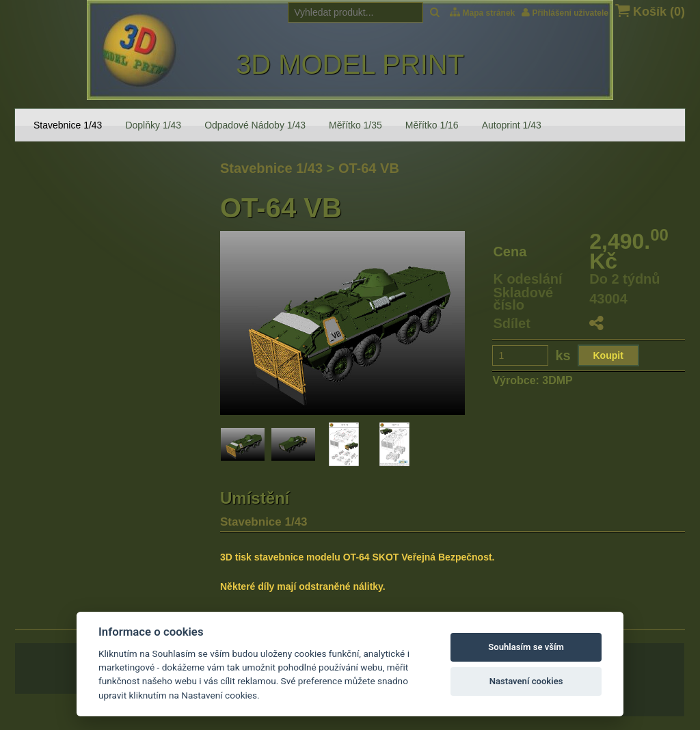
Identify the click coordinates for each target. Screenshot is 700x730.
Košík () (650, 11)
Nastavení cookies (526, 681)
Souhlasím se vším (526, 647)
